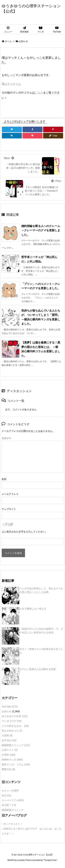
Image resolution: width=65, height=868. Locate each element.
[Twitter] (12, 129)
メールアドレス (10, 494)
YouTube (10, 707)
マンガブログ (12, 721)
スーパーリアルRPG (13, 800)
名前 (4, 479)
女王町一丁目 (9, 805)
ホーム (8, 41)
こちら (39, 93)
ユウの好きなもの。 (15, 726)
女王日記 (9, 740)
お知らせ (23, 41)
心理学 (9, 755)
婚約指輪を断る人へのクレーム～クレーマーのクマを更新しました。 (41, 230)
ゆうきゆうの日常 (15, 716)
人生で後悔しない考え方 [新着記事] (33, 609)
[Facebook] (32, 129)
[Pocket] (32, 136)
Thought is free (50, 860)
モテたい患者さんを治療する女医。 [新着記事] (39, 669)
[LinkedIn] (12, 136)
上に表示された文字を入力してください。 (25, 532)
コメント (6, 438)
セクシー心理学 (10, 791)
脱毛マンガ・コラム (16, 764)
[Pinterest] (53, 129)
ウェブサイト (9, 509)
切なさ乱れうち (12, 731)
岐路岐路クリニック (16, 745)
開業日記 (8, 769)
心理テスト (10, 750)
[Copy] (53, 136)
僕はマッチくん (11, 84)
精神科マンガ (12, 760)
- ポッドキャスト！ (12, 824)
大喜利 (7, 735)
